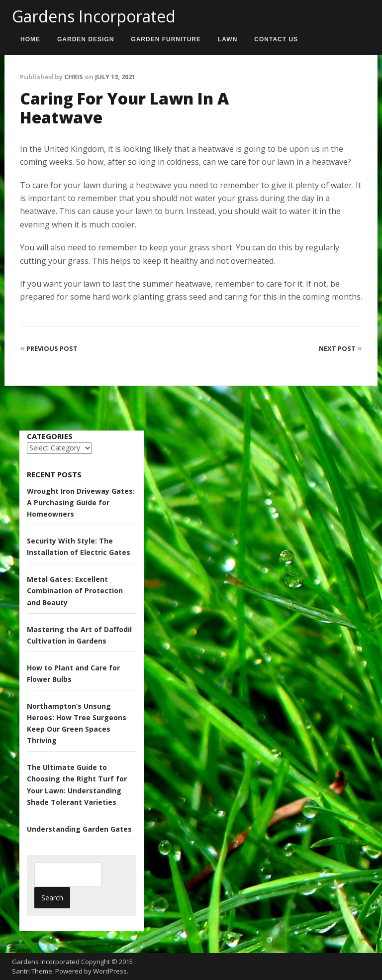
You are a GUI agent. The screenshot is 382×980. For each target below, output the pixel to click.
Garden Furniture (166, 39)
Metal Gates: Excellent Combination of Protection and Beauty (75, 591)
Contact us (276, 39)
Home (30, 39)
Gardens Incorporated (94, 16)
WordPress (110, 971)
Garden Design (86, 39)
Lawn (228, 39)
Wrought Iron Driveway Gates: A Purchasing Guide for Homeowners (81, 502)
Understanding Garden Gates (79, 829)
